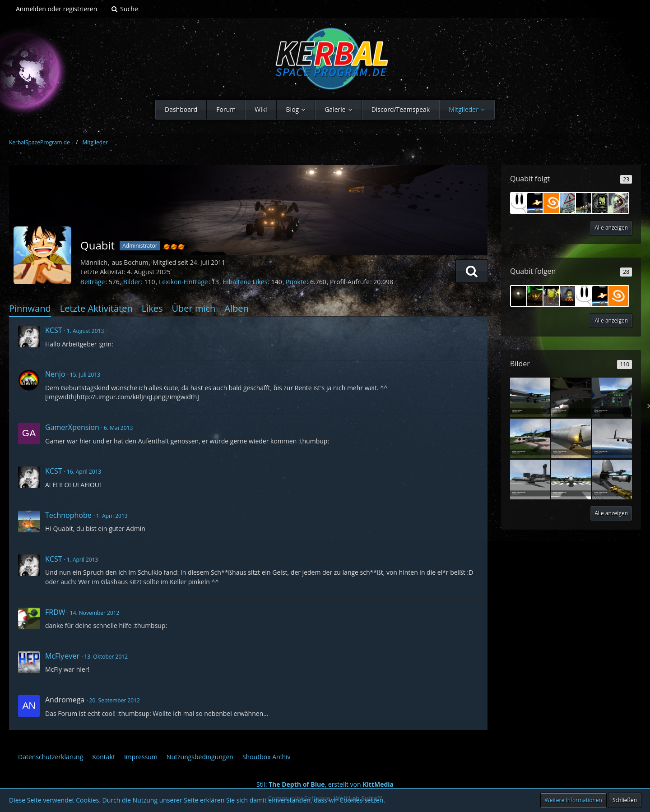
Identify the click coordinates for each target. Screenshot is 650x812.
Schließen (625, 800)
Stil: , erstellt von (325, 784)
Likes (152, 308)
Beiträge (93, 282)
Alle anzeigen (611, 228)
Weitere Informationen (573, 800)
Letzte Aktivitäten (96, 308)
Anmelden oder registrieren (56, 9)
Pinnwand (30, 308)
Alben (236, 308)
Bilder (132, 282)
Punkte (296, 282)
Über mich (193, 308)
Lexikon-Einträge (183, 282)
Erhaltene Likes (245, 282)
